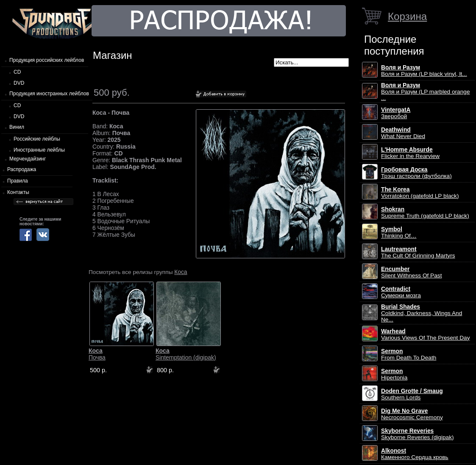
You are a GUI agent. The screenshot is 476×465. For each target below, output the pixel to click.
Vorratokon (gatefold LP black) (420, 193)
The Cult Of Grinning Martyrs (418, 252)
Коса (181, 272)
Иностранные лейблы (39, 150)
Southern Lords (412, 394)
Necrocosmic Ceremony (412, 414)
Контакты (18, 192)
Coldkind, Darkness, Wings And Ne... (422, 313)
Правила (18, 181)
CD (17, 72)
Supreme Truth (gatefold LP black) (425, 213)
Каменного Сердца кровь (415, 454)
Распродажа (22, 169)
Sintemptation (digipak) (186, 354)
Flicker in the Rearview (410, 153)
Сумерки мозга (401, 292)
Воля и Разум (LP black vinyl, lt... (424, 71)
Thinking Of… (399, 233)
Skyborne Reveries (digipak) (418, 434)
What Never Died (403, 133)
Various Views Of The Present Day (426, 335)
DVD (19, 83)
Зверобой (396, 113)
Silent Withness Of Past (411, 272)
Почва (97, 354)
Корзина (407, 16)
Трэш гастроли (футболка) (416, 173)
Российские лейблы (37, 139)
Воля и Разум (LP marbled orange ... (426, 92)
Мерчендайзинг (28, 159)
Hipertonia (394, 374)
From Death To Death (409, 354)
